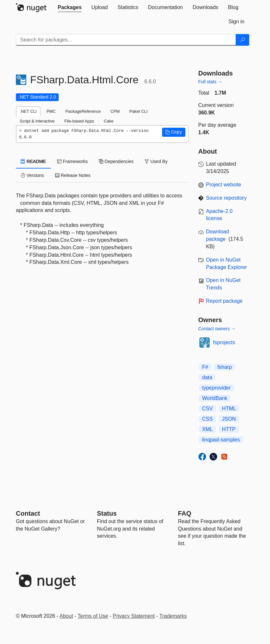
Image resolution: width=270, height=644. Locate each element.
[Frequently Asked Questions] (185, 513)
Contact (28, 513)
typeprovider (217, 388)
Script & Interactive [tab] (37, 121)
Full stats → (210, 82)
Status (107, 513)
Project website (224, 185)
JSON (229, 419)
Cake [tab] (109, 121)
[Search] (242, 40)
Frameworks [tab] (72, 161)
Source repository (226, 198)
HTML (229, 409)
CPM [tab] (115, 111)
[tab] (70, 7)
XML (208, 429)
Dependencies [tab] (116, 161)
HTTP (229, 429)
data (207, 377)
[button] (174, 132)
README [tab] (33, 161)
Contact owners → (217, 329)
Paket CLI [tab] (138, 111)
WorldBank (215, 398)
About (66, 616)
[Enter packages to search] (126, 40)
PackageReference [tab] (83, 111)
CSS (208, 419)
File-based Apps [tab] (79, 121)
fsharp (225, 367)
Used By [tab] (156, 161)
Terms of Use (93, 616)
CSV (208, 409)
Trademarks (173, 616)
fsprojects (224, 342)
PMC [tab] (51, 111)
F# (205, 367)
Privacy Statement (134, 616)
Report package (224, 301)
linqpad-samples (221, 440)
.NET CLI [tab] (28, 111)
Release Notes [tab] (73, 175)
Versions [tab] (32, 175)
